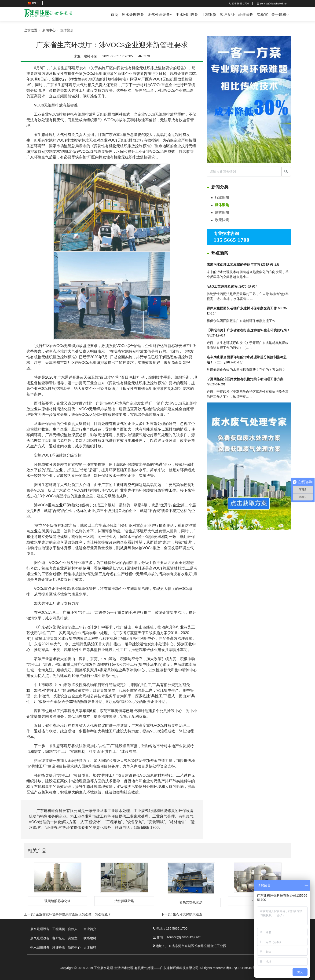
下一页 (182, 914)
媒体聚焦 (222, 205)
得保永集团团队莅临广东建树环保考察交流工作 (247, 311)
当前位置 (31, 30)
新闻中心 (49, 30)
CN (33, 3)
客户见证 (227, 15)
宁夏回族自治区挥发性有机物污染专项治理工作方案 (245, 382)
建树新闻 (222, 212)
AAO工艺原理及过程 (232, 287)
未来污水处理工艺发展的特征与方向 (243, 265)
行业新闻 (222, 197)
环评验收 (246, 15)
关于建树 (280, 15)
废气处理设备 (160, 15)
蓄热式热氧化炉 (191, 902)
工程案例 (209, 15)
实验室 (262, 15)
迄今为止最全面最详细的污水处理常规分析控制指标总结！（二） (247, 360)
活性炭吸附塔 (124, 901)
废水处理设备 (133, 15)
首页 (114, 15)
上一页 (68, 914)
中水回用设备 (187, 15)
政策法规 (222, 220)
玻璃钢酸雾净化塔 (58, 901)
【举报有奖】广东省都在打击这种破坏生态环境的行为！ (248, 333)
